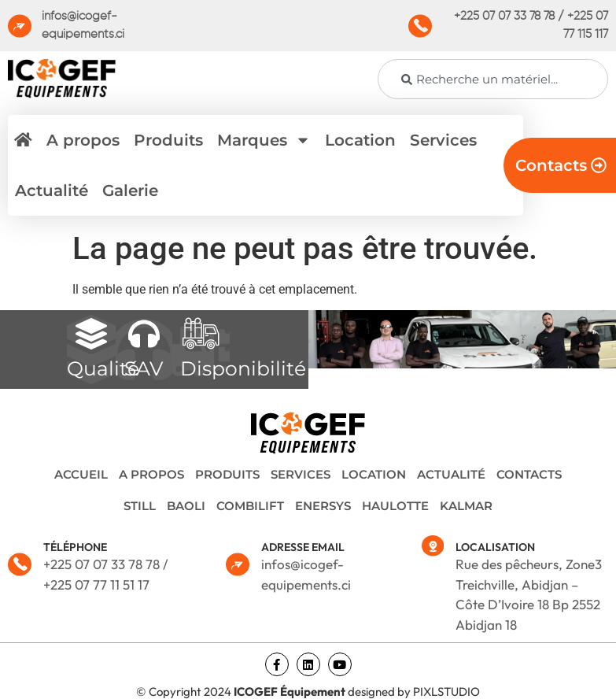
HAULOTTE (395, 506)
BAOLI (186, 506)
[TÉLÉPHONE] (20, 564)
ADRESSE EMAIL (303, 547)
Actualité (52, 190)
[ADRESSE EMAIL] (238, 564)
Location (360, 140)
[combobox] (493, 79)
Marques (264, 140)
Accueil (81, 474)
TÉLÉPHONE (75, 547)
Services (443, 140)
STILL (140, 506)
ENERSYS (323, 506)
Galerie (130, 190)
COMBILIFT (250, 506)
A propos (83, 140)
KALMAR (466, 506)
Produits (168, 140)
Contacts (529, 474)
